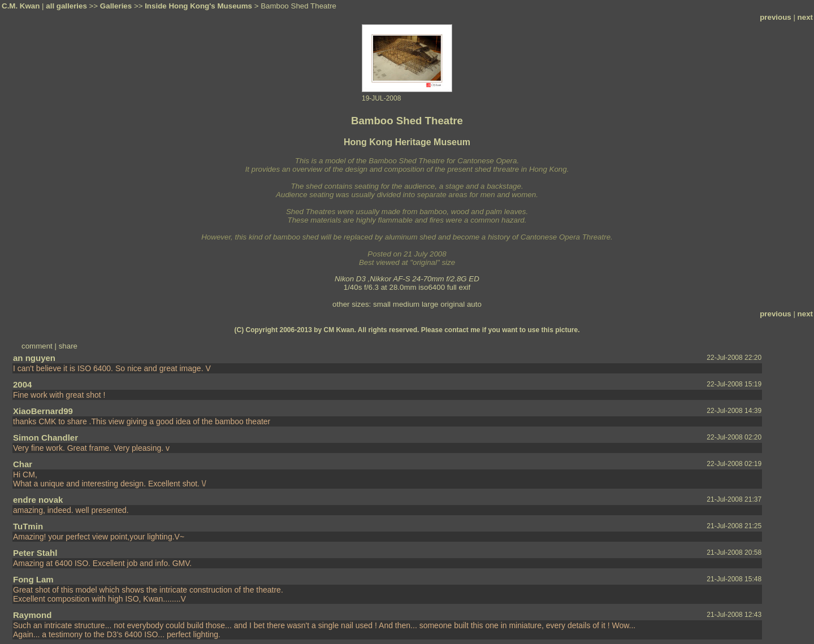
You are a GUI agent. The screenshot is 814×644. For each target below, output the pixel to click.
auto (474, 304)
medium (406, 304)
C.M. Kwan (21, 6)
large (430, 304)
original (453, 304)
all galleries (66, 6)
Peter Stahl (35, 553)
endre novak (38, 500)
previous (776, 17)
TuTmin (28, 526)
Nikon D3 (350, 279)
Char (23, 464)
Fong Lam (33, 579)
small (382, 304)
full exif (459, 287)
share (68, 346)
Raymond (32, 615)
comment (37, 346)
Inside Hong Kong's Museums (198, 6)
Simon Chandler (46, 438)
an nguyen (34, 358)
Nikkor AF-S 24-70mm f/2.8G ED (425, 279)
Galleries (116, 6)
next (805, 17)
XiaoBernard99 (43, 411)
